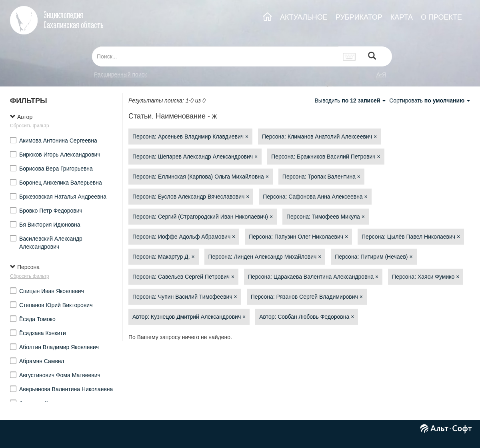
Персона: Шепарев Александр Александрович (195, 157)
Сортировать (430, 100)
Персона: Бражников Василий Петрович (326, 157)
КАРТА (402, 17)
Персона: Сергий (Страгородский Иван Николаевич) (203, 217)
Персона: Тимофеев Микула (326, 217)
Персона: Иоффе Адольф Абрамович (184, 237)
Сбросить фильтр (30, 126)
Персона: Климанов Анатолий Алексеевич (319, 137)
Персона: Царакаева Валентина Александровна (313, 277)
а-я (381, 74)
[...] (215, 56)
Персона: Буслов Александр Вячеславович (191, 197)
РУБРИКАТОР (359, 17)
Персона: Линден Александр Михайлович (265, 257)
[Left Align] (372, 57)
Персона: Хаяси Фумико (426, 277)
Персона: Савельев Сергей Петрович (183, 277)
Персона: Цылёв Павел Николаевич (411, 237)
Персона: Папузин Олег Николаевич (298, 237)
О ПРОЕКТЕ (441, 17)
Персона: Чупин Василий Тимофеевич (185, 297)
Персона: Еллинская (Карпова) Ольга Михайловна (201, 177)
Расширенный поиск (120, 74)
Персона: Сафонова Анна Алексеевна (315, 197)
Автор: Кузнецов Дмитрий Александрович (189, 317)
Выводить (351, 100)
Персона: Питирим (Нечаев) (374, 257)
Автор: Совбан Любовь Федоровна (307, 317)
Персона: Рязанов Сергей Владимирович (307, 297)
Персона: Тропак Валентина (321, 177)
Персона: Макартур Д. (164, 257)
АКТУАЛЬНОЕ (304, 17)
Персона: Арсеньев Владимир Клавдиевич (190, 137)
